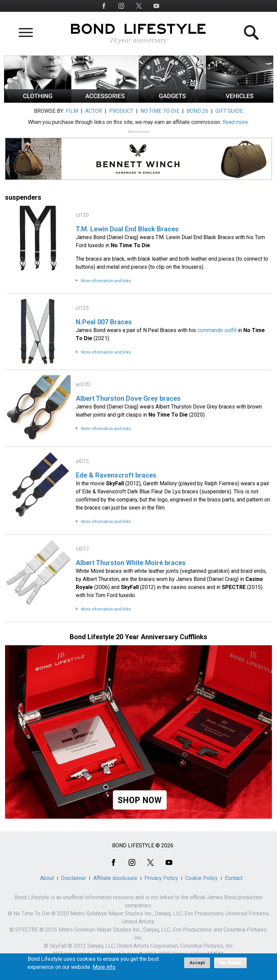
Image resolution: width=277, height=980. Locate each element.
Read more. (236, 122)
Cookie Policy (201, 878)
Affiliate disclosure (115, 878)
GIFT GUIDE (229, 111)
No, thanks (230, 965)
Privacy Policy (161, 878)
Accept (197, 965)
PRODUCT (121, 111)
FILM (72, 111)
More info (104, 969)
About (47, 878)
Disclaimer (74, 878)
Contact (234, 878)
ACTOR (94, 111)
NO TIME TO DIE (160, 111)
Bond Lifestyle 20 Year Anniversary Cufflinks (138, 637)
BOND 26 (197, 111)
